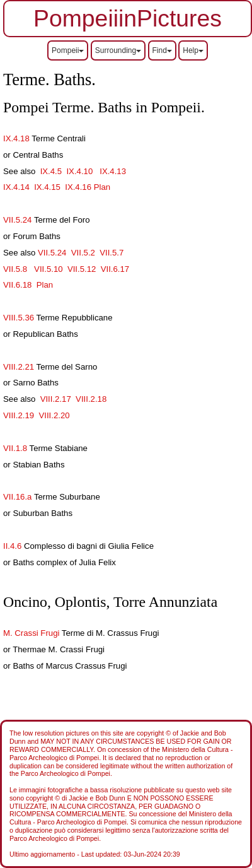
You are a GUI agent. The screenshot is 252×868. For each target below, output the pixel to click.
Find (162, 50)
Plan (102, 187)
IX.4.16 (78, 187)
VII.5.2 (83, 253)
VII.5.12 (82, 269)
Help (193, 50)
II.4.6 (12, 546)
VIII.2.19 (19, 415)
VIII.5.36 (19, 318)
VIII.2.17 (56, 399)
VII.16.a (19, 497)
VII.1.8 (15, 448)
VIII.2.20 (54, 415)
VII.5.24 (17, 220)
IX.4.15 (47, 187)
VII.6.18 (17, 285)
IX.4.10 (79, 171)
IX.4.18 (16, 138)
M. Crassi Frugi (31, 633)
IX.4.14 (16, 187)
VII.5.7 (112, 253)
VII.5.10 (47, 269)
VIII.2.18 (91, 399)
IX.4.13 (113, 171)
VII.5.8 (15, 269)
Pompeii (68, 50)
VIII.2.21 (20, 367)
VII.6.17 (115, 269)
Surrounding (118, 50)
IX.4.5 (52, 171)
